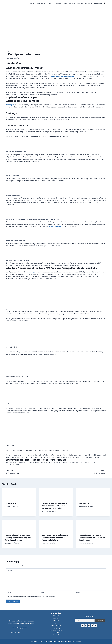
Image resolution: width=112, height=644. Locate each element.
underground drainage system (63, 76)
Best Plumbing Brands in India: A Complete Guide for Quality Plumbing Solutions (55, 538)
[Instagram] (89, 626)
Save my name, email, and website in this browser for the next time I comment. (32, 597)
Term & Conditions (56, 626)
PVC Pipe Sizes (11, 503)
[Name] (22, 592)
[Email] (56, 592)
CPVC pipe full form (30, 472)
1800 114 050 (15, 632)
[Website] (90, 592)
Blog (66, 3)
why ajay (56, 621)
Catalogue (98, 3)
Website (78, 592)
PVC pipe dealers (82, 472)
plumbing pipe (32, 272)
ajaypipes (10, 58)
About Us (56, 618)
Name (9, 592)
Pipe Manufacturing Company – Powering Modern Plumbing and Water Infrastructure (18, 538)
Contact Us (89, 3)
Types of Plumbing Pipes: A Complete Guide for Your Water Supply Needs (92, 538)
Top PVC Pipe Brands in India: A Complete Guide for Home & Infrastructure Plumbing (55, 506)
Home (32, 3)
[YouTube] (95, 626)
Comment (11, 570)
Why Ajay (50, 3)
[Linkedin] (92, 626)
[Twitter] (86, 626)
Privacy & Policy (56, 628)
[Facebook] (83, 626)
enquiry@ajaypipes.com (20, 628)
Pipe (7, 51)
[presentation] (19, 494)
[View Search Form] (105, 3)
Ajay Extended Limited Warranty (56, 631)
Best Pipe (80, 3)
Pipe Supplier (84, 503)
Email (43, 592)
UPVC (11, 51)
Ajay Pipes (56, 616)
